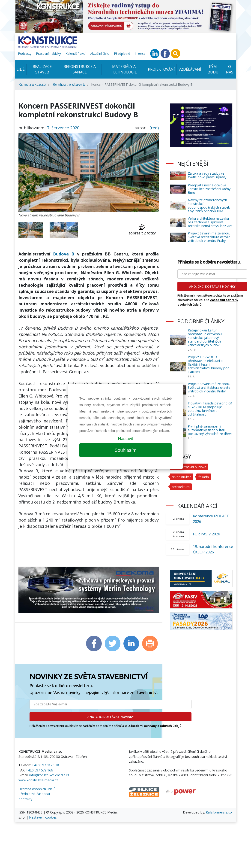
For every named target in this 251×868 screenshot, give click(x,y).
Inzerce (140, 53)
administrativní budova (189, 467)
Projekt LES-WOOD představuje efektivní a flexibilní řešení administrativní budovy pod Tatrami (209, 364)
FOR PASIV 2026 (206, 534)
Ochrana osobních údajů (37, 789)
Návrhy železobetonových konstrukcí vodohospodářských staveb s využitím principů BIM (209, 205)
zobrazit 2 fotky (142, 230)
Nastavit (125, 439)
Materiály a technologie (124, 69)
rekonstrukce (182, 477)
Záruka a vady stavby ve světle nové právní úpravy (207, 175)
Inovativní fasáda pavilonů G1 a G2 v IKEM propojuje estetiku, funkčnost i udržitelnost (210, 409)
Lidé (21, 69)
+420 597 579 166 (39, 770)
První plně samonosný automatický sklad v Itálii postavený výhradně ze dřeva (210, 430)
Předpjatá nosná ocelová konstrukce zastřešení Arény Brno (209, 189)
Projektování (161, 69)
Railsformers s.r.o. (219, 812)
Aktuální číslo (100, 53)
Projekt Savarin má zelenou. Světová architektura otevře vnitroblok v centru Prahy (209, 237)
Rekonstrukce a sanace (80, 69)
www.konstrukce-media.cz (38, 780)
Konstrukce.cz (32, 84)
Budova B (64, 254)
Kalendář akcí (76, 53)
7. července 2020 (63, 128)
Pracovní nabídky (49, 53)
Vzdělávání (190, 69)
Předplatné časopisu (34, 794)
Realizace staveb (42, 69)
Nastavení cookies (43, 817)
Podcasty (25, 53)
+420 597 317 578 (45, 765)
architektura (181, 487)
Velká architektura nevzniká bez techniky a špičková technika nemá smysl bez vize (210, 222)
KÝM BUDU (213, 69)
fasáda (204, 477)
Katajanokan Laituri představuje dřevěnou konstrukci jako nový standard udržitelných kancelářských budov (205, 338)
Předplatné (122, 53)
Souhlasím (126, 450)
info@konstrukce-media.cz (49, 775)
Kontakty (25, 799)
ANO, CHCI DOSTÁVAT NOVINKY (111, 717)
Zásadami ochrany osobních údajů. (155, 726)
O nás (230, 69)
